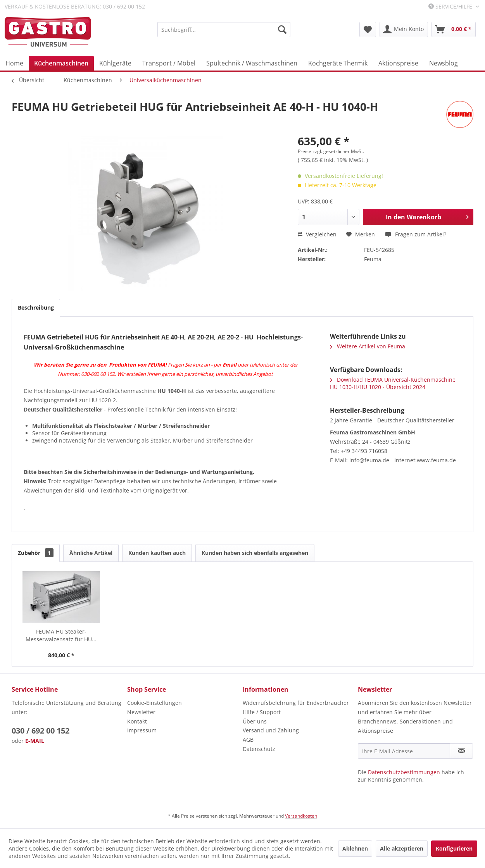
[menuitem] (224, 29)
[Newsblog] (444, 63)
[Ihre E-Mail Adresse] (404, 751)
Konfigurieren (454, 848)
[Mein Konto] (404, 29)
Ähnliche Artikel (91, 553)
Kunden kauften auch (157, 553)
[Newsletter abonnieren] (461, 751)
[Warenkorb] (454, 29)
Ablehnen (355, 848)
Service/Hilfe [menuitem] (451, 6)
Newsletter (141, 712)
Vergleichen (317, 234)
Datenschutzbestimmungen (404, 772)
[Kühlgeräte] (115, 63)
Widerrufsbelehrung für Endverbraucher (296, 703)
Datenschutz (259, 749)
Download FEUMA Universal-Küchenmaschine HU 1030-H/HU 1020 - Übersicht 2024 (393, 383)
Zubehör (36, 553)
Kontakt (137, 721)
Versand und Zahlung (271, 730)
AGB (248, 740)
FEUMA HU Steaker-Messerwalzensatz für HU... (61, 635)
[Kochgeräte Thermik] (338, 63)
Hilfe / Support (262, 712)
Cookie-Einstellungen (154, 703)
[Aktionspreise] (398, 63)
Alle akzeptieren (402, 848)
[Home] (14, 63)
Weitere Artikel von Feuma (368, 346)
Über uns (255, 721)
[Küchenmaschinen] (61, 63)
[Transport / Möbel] (169, 63)
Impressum (142, 730)
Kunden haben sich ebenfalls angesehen (255, 553)
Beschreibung (36, 307)
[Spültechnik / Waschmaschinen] (252, 63)
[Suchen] (282, 29)
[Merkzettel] (368, 29)
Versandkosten (301, 816)
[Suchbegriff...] (224, 29)
